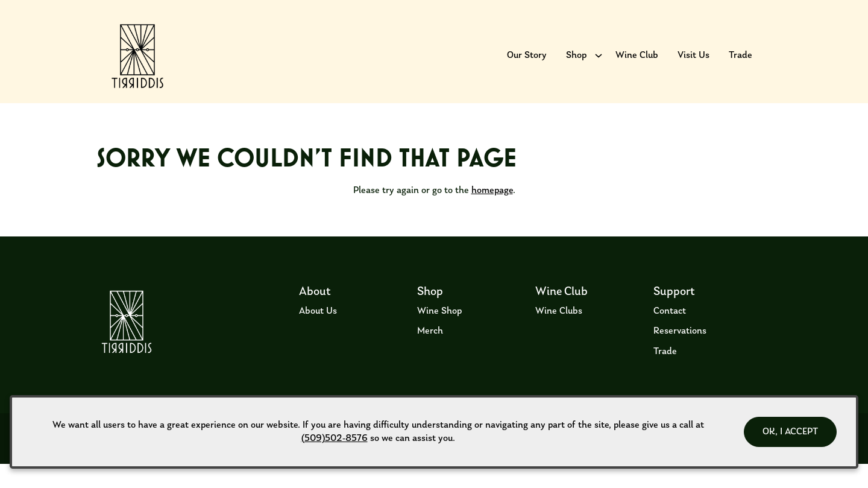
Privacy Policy (312, 472)
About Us (318, 335)
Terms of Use (107, 472)
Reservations (680, 355)
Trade (741, 63)
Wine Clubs (559, 335)
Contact (670, 335)
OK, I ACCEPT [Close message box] (790, 432)
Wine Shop (439, 335)
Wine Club (637, 63)
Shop (576, 63)
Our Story (527, 63)
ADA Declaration (252, 472)
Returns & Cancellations (176, 472)
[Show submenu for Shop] (599, 63)
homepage (492, 215)
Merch (430, 355)
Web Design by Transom (744, 472)
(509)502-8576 (335, 439)
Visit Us (693, 63)
